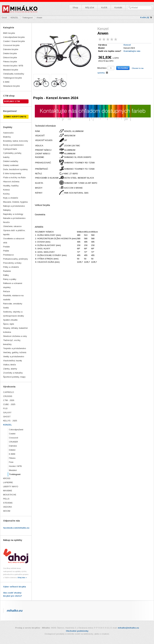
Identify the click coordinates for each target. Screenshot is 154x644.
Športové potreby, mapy (14, 377)
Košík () (145, 17)
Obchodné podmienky (77, 631)
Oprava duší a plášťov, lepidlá (14, 232)
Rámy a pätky (10, 279)
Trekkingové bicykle (12, 78)
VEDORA (8, 507)
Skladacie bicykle (11, 86)
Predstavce (8, 255)
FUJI (5, 408)
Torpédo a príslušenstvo (15, 348)
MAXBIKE (8, 491)
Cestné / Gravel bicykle (14, 41)
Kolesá (6, 190)
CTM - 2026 (9, 400)
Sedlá (6, 308)
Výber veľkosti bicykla (15, 587)
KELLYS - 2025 (10, 421)
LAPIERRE (8, 482)
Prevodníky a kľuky (12, 263)
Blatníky (7, 137)
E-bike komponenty (12, 173)
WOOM (7, 511)
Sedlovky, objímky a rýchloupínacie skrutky (14, 314)
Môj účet (90, 7)
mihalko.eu (15, 611)
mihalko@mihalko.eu (128, 628)
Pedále (6, 247)
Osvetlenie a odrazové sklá (14, 241)
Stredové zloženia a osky (15, 336)
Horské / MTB (15, 466)
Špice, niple (9, 324)
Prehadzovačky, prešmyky (16, 259)
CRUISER (13, 442)
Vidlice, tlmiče (9, 365)
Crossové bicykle (11, 45)
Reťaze (7, 291)
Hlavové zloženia (11, 182)
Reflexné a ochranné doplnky (13, 285)
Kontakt (118, 7)
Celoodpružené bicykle (14, 37)
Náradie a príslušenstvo (14, 218)
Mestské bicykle (11, 70)
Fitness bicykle (10, 62)
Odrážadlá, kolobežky (14, 74)
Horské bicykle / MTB (13, 66)
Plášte (6, 251)
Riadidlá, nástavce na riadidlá (13, 298)
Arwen (39, 18)
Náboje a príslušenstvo (14, 206)
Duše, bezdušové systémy (15, 169)
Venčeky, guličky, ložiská (15, 352)
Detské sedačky (11, 161)
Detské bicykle (10, 53)
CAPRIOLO (9, 392)
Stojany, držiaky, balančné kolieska (15, 330)
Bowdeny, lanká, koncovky (16, 141)
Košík (104, 7)
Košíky (6, 194)
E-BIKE (6, 82)
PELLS (6, 499)
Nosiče (6, 222)
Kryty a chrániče (11, 198)
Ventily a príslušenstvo (14, 356)
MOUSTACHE (10, 495)
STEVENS (8, 503)
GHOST (7, 417)
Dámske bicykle (11, 49)
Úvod (4, 18)
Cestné (12, 434)
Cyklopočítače (10, 149)
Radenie (7, 271)
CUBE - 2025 (9, 404)
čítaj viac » (22, 578)
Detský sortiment (11, 165)
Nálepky (7, 210)
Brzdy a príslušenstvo (13, 145)
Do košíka (123, 68)
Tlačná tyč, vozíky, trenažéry (12, 342)
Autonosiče (8, 133)
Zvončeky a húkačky (13, 373)
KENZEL (7, 425)
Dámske (13, 446)
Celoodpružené (16, 430)
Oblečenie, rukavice (12, 226)
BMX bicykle (9, 33)
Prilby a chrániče (11, 267)
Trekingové (15, 474)
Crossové (13, 438)
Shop (75, 7)
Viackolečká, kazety (13, 361)
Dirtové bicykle (10, 57)
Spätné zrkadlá (10, 320)
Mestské (13, 470)
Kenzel (127, 45)
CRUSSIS (8, 396)
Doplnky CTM (12, 101)
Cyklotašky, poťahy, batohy (12, 155)
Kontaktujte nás (132, 51)
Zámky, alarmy (10, 369)
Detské (12, 450)
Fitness (12, 458)
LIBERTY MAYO (11, 487)
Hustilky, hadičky (11, 186)
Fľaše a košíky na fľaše (14, 178)
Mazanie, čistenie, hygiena (15, 202)
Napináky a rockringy (13, 214)
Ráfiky (6, 275)
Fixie (11, 462)
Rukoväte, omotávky (13, 304)
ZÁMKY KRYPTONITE (15, 117)
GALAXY (7, 413)
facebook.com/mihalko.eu (16, 528)
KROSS (7, 478)
